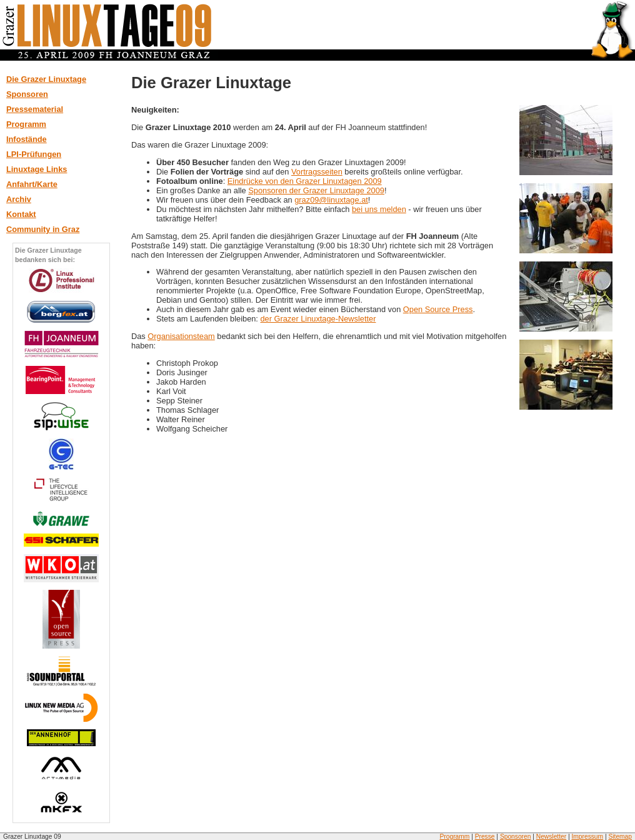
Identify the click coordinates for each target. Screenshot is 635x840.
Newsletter (551, 837)
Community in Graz (43, 229)
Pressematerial (35, 109)
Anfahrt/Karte (32, 184)
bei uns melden (379, 209)
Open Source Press (438, 309)
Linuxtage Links (37, 169)
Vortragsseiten (317, 172)
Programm (26, 124)
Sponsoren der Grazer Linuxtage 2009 (316, 190)
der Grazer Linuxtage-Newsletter (318, 319)
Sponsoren (27, 94)
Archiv (19, 199)
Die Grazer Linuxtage (46, 79)
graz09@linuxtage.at (331, 200)
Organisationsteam (181, 336)
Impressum (587, 837)
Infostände (27, 139)
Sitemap (620, 837)
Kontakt (21, 214)
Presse (485, 837)
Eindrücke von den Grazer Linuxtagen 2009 (305, 181)
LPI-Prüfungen (34, 154)
